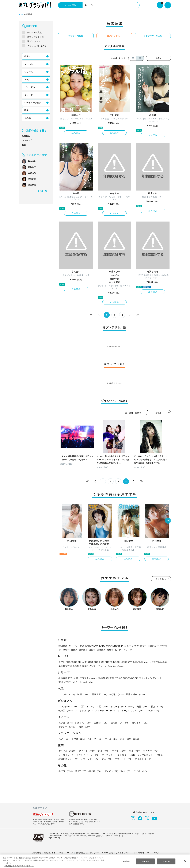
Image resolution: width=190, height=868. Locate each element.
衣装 (26, 79)
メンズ (111, 771)
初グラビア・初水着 (89, 771)
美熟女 (101, 722)
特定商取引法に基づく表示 (88, 852)
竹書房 (74, 649)
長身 (157, 706)
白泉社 (92, 649)
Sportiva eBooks (116, 666)
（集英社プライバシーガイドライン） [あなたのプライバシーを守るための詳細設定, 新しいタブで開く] (19, 866)
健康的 (66, 710)
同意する (166, 861)
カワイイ (141, 722)
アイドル (87, 751)
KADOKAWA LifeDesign (110, 645)
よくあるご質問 (123, 852)
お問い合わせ (138, 852)
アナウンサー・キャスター (119, 755)
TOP (21, 14)
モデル (119, 751)
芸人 (107, 759)
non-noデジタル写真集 (152, 662)
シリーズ (28, 72)
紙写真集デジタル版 (69, 678)
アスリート (124, 759)
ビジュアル (29, 87)
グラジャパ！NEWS (36, 46)
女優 (104, 751)
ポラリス (77, 682)
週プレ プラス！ (35, 41)
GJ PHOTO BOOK (108, 662)
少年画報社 (64, 649)
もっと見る (161, 578)
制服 (84, 694)
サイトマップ (153, 852)
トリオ (79, 738)
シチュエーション (33, 103)
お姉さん (84, 722)
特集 (24, 145)
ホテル (111, 738)
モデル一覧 (42, 191)
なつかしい (120, 722)
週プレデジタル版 (35, 37)
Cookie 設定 (108, 852)
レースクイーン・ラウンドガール (79, 755)
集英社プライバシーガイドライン (58, 852)
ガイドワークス (76, 645)
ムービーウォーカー (125, 649)
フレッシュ (84, 710)
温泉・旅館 (129, 738)
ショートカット (123, 706)
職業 (26, 110)
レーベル (28, 64)
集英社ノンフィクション (94, 666)
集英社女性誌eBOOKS (70, 666)
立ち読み (76, 132)
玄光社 (126, 645)
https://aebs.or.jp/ (55, 837)
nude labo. (89, 682)
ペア (64, 738)
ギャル (152, 710)
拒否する (145, 861)
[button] (168, 521)
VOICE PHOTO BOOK (126, 678)
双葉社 (110, 649)
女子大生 (150, 751)
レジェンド (90, 759)
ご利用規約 (36, 852)
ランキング (27, 140)
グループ (95, 738)
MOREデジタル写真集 (129, 662)
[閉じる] (185, 861)
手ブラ (66, 771)
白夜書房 (101, 649)
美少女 (66, 722)
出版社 (27, 56)
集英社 (142, 645)
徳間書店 (83, 649)
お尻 (103, 706)
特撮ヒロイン (69, 759)
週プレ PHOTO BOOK (69, 662)
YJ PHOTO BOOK (90, 662)
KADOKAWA (91, 645)
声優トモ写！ (65, 682)
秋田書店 (63, 645)
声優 (134, 751)
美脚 (142, 706)
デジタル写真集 (34, 32)
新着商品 (26, 136)
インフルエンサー (150, 755)
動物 (126, 771)
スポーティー (105, 710)
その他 (27, 118)
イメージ (28, 95)
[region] (95, 861)
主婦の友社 (152, 645)
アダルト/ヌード (142, 759)
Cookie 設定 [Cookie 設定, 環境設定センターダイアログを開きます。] (125, 861)
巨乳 (88, 706)
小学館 (162, 645)
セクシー (161, 722)
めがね (117, 694)
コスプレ (67, 694)
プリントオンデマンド (149, 678)
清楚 (65, 726)
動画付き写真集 (107, 678)
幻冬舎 (134, 645)
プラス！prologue (89, 678)
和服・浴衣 (135, 694)
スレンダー (69, 706)
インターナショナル (130, 710)
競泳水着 (100, 694)
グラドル (68, 751)
